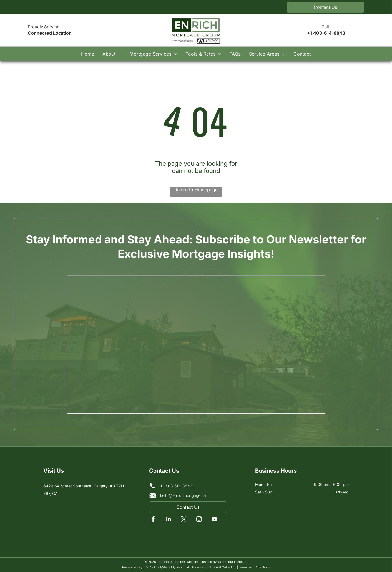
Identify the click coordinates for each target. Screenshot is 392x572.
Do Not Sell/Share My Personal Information (175, 567)
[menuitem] (88, 53)
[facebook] (153, 520)
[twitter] (184, 520)
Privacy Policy (132, 567)
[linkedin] (169, 520)
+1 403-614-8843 (326, 33)
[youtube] (214, 520)
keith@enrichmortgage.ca (183, 495)
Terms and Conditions (254, 567)
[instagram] (199, 520)
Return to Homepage (196, 190)
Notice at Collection (222, 567)
